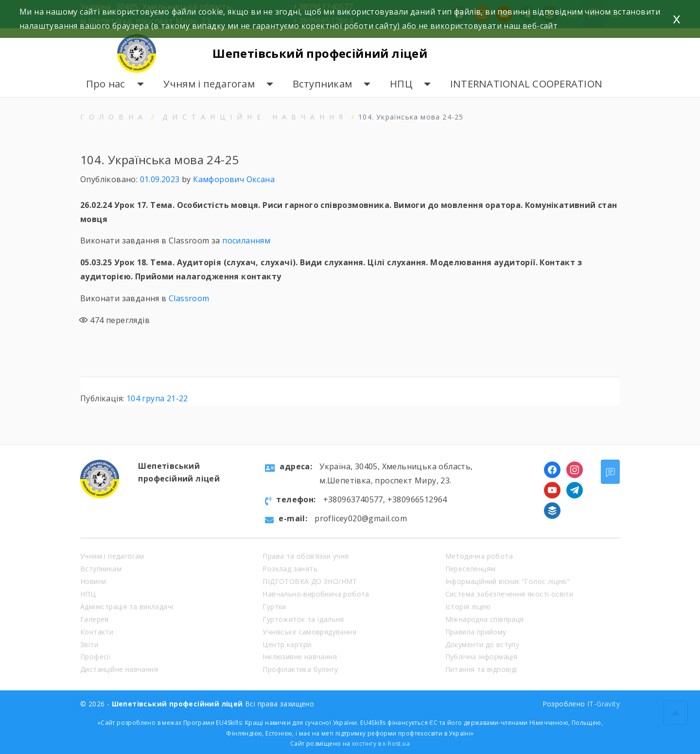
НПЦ (401, 84)
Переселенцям (471, 569)
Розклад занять (290, 569)
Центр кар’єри (287, 644)
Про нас (106, 84)
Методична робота (479, 556)
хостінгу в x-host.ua (381, 744)
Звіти (89, 644)
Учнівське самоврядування (309, 632)
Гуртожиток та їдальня (303, 619)
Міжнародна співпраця (485, 619)
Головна (114, 117)
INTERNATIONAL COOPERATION (526, 84)
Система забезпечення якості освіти (509, 594)
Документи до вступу (482, 644)
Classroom (189, 298)
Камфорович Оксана (234, 179)
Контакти (97, 632)
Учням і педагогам (209, 84)
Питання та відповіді (481, 669)
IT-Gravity (604, 704)
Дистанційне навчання (255, 117)
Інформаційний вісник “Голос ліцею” (508, 581)
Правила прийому (476, 632)
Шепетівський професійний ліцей (323, 53)
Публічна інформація (481, 657)
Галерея (95, 619)
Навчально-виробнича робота (316, 594)
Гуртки (274, 607)
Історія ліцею (468, 607)
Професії (96, 657)
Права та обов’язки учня (306, 556)
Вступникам (323, 84)
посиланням (246, 240)
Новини (93, 581)
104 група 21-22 (157, 398)
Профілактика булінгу (300, 669)
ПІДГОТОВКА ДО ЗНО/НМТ (310, 581)
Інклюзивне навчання (300, 657)
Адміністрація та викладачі (127, 607)
